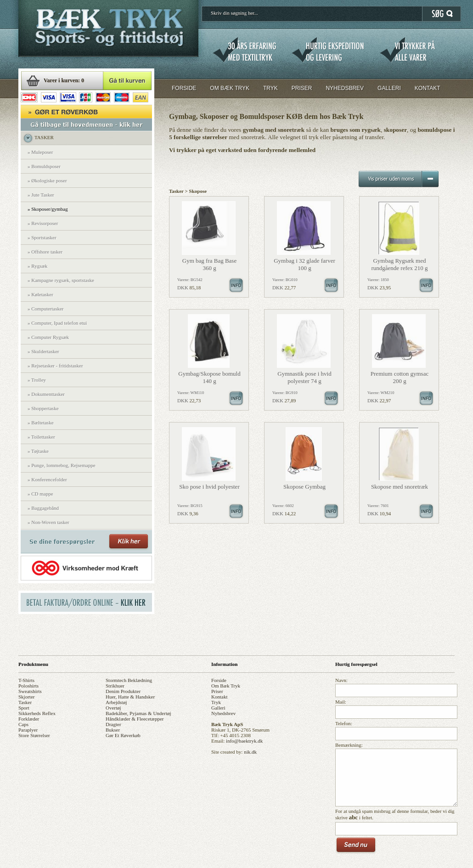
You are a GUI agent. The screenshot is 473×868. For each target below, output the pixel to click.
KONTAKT (428, 88)
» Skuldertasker (43, 351)
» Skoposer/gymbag (48, 209)
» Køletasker (40, 294)
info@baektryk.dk (244, 741)
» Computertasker (46, 309)
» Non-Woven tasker (48, 522)
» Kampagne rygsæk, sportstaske (61, 280)
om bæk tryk (226, 686)
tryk (216, 702)
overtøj (113, 708)
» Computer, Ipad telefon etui (57, 323)
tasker (25, 702)
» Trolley (37, 380)
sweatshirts (30, 691)
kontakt (219, 697)
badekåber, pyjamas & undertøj (138, 713)
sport (24, 708)
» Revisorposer (43, 223)
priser (217, 691)
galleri (218, 708)
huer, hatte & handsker (130, 697)
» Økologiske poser (47, 180)
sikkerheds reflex (37, 713)
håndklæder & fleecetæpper (135, 719)
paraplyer (28, 730)
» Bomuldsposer (44, 166)
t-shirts (26, 680)
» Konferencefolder (47, 479)
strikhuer (115, 686)
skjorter (26, 697)
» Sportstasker (42, 237)
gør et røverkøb (123, 735)
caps (23, 724)
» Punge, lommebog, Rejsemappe (62, 465)
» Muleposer (40, 152)
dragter (113, 724)
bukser (113, 730)
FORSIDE (184, 88)
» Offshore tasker (45, 252)
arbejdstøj (116, 702)
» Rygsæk (37, 266)
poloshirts (28, 686)
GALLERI (389, 88)
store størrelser (34, 735)
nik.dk (250, 752)
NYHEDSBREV (345, 88)
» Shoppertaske (43, 408)
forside (219, 680)
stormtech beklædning (129, 680)
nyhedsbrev (223, 713)
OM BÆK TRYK (230, 88)
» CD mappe (40, 494)
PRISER (302, 88)
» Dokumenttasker (46, 394)
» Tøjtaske (38, 451)
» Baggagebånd (43, 508)
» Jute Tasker (41, 195)
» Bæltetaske (41, 423)
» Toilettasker (41, 437)
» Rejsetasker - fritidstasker (55, 366)
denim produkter (123, 691)
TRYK (270, 88)
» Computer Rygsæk (48, 337)
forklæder (29, 719)
